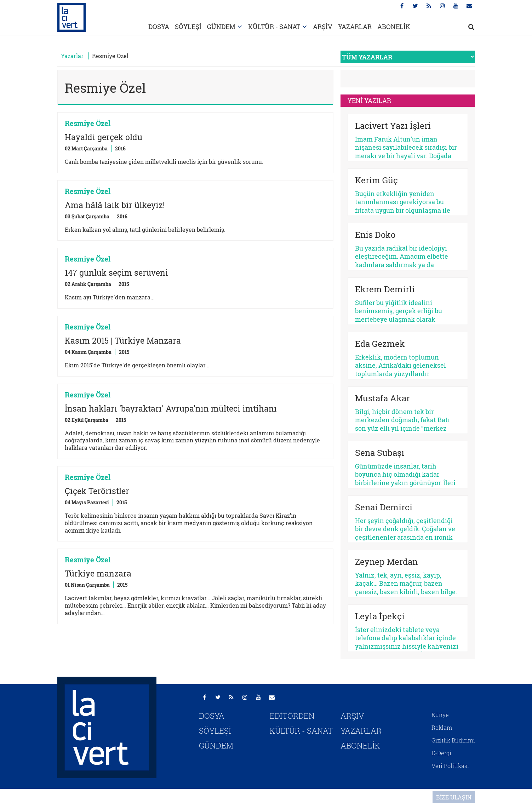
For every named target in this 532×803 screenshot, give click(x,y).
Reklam (442, 727)
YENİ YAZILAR (369, 101)
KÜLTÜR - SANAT (274, 27)
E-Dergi (441, 753)
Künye (440, 715)
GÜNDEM (221, 27)
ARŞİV (323, 27)
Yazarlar (72, 56)
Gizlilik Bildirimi (453, 740)
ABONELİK (394, 27)
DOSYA (159, 27)
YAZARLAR (355, 27)
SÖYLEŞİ (188, 27)
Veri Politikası (450, 766)
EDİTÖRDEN (292, 716)
